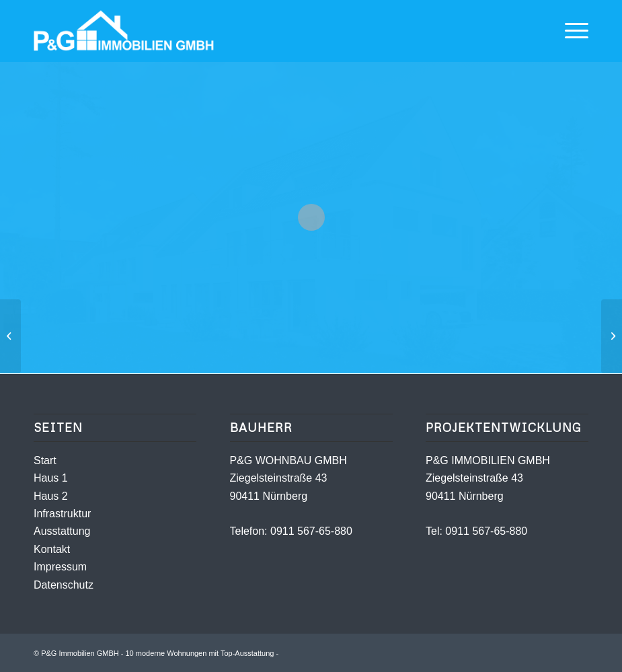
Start (45, 460)
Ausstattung (62, 531)
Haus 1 (51, 478)
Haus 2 (51, 496)
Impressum (60, 567)
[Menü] (570, 31)
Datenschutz (64, 585)
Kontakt (52, 549)
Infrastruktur (62, 514)
